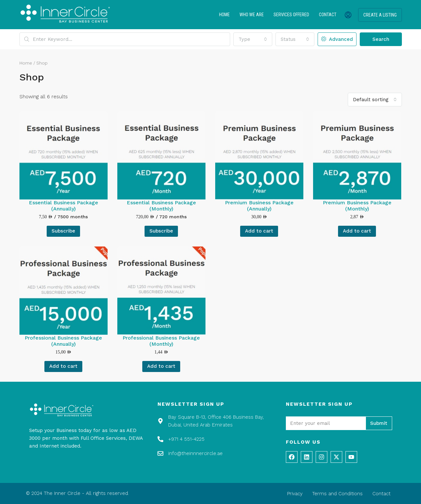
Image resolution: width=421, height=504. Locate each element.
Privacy (294, 494)
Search (381, 39)
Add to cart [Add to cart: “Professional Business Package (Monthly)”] (161, 366)
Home (224, 15)
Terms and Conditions (337, 494)
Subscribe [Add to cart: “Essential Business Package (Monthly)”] (161, 231)
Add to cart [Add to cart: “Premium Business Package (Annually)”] (259, 231)
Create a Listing (380, 15)
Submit (379, 423)
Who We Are (252, 15)
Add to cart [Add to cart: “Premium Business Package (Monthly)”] (357, 231)
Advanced (337, 39)
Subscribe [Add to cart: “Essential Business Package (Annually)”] (63, 231)
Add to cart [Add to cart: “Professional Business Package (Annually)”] (63, 366)
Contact (328, 15)
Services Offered (291, 15)
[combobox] (253, 39)
